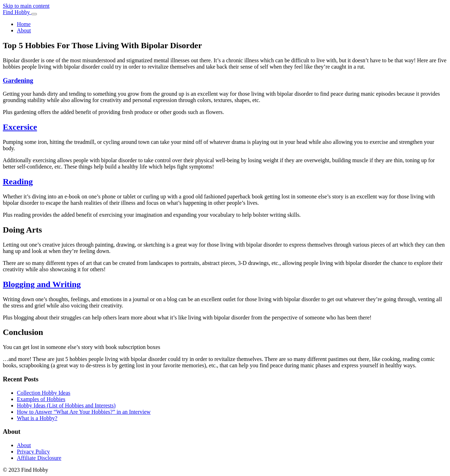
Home (24, 24)
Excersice (20, 127)
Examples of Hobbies (41, 399)
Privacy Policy (33, 452)
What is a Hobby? (37, 418)
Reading (18, 182)
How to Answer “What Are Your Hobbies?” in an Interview (84, 412)
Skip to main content (26, 6)
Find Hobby (17, 12)
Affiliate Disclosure (39, 458)
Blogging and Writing (42, 284)
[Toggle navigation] (34, 14)
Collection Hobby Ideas (44, 393)
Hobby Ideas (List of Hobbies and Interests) (66, 405)
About (24, 30)
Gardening (18, 80)
